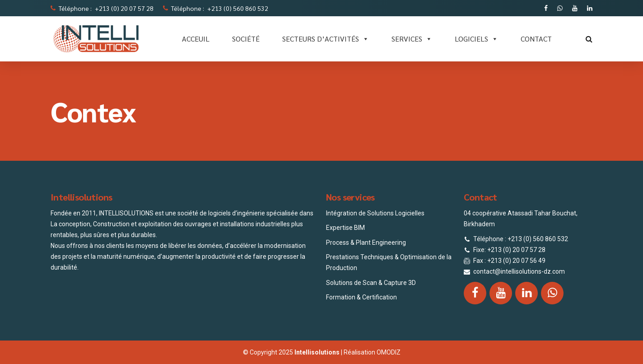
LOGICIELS (476, 39)
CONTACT (536, 39)
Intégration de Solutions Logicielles (375, 213)
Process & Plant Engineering (366, 243)
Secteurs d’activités (326, 39)
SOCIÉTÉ (246, 39)
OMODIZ (389, 352)
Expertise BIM (345, 228)
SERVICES (412, 39)
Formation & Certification (361, 297)
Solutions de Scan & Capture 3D (371, 283)
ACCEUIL (196, 39)
